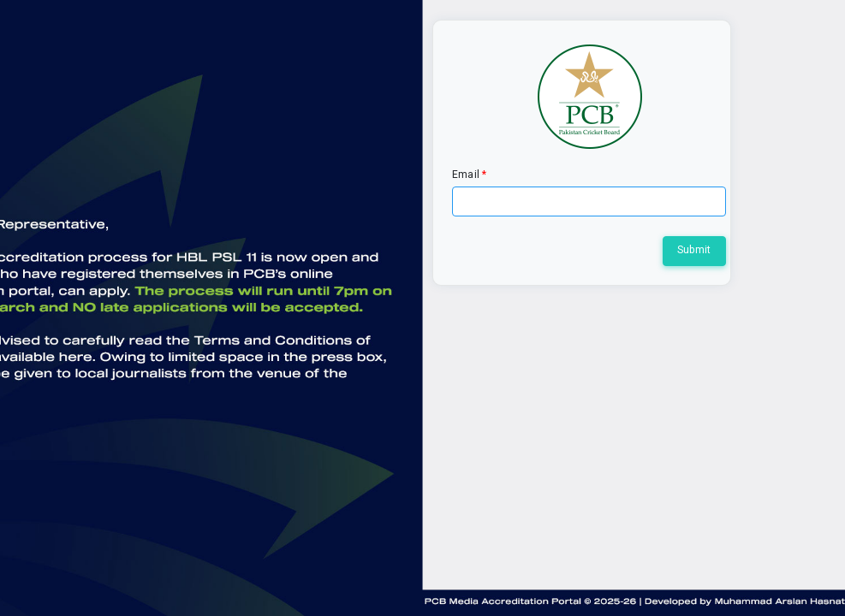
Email (466, 175)
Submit (694, 250)
